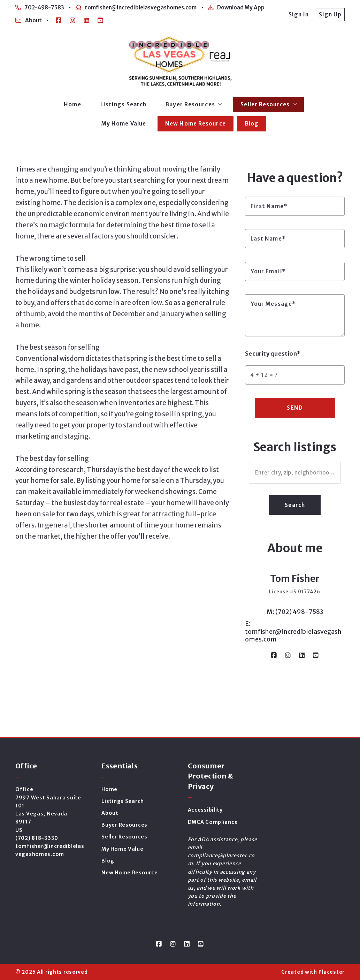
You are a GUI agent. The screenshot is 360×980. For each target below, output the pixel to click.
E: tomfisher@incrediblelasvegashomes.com (293, 632)
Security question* (273, 354)
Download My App (236, 7)
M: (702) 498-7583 (295, 612)
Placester (332, 972)
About (29, 20)
